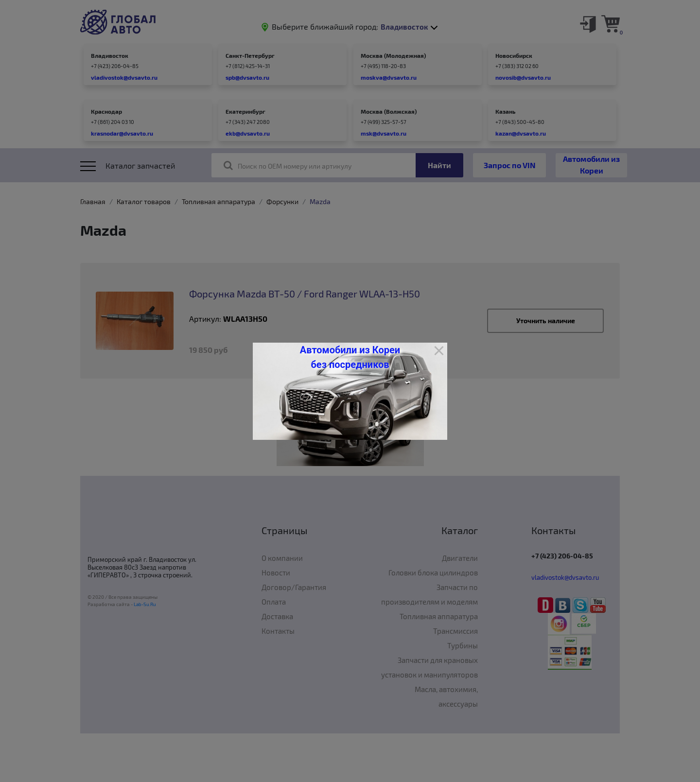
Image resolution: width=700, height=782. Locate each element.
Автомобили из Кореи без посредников (350, 357)
